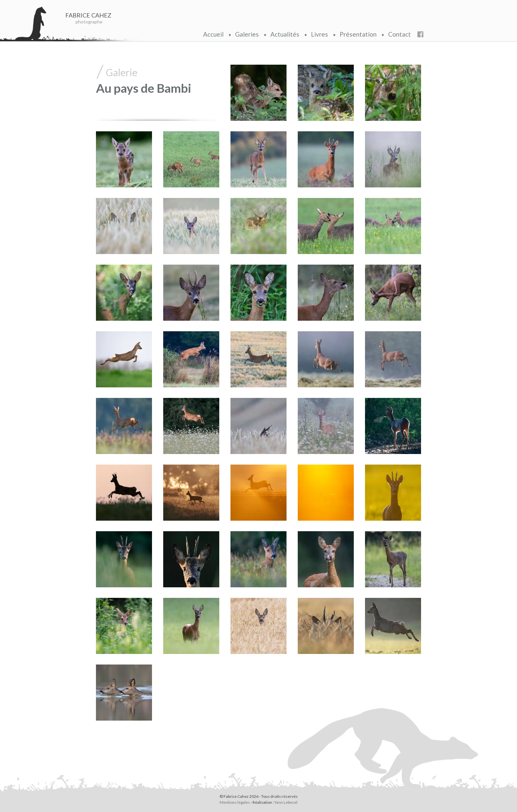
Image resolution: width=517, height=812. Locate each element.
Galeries (247, 34)
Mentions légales (235, 802)
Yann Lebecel (286, 802)
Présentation (358, 34)
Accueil (213, 34)
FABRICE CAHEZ (89, 15)
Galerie (122, 72)
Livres (319, 34)
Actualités (285, 34)
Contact (399, 34)
